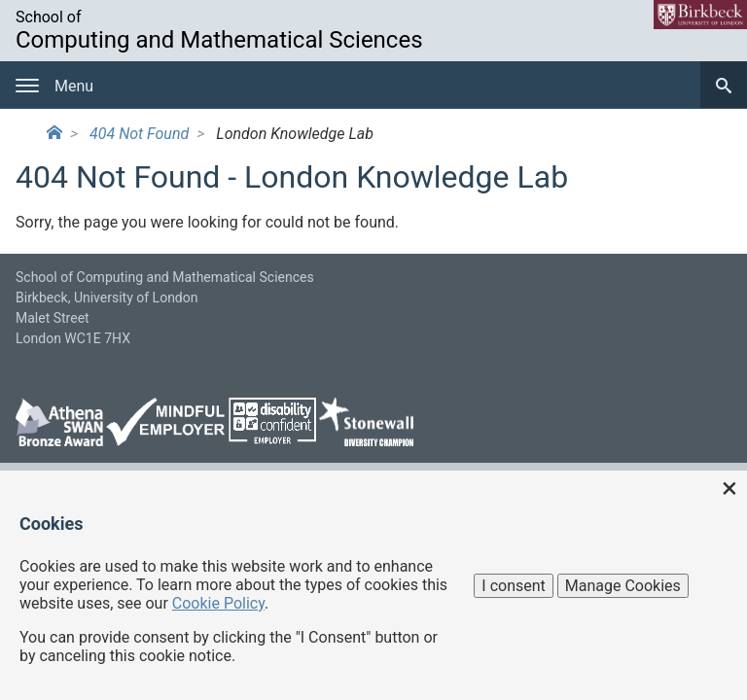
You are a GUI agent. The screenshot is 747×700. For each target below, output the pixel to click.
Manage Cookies (623, 586)
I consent (513, 586)
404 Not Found (139, 134)
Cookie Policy (218, 603)
